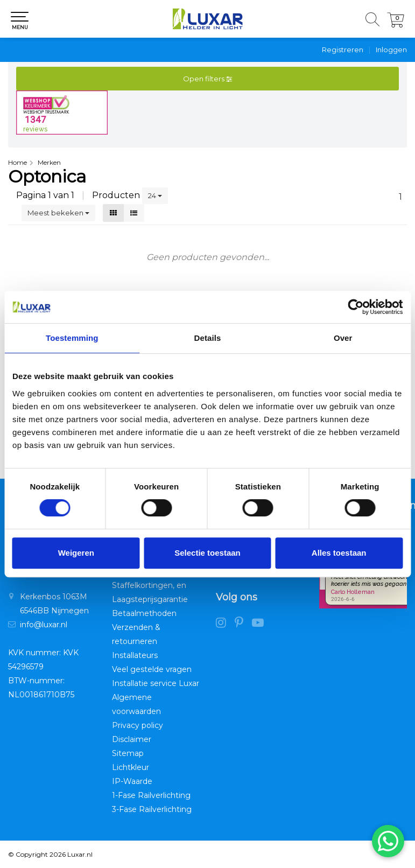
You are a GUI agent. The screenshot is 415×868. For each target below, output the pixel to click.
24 (155, 195)
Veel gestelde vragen (152, 669)
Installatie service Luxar (156, 683)
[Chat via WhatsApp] (388, 841)
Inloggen (391, 50)
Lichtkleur (131, 767)
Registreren (343, 50)
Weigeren (76, 553)
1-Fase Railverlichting (151, 795)
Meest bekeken (58, 213)
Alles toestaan (339, 553)
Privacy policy (138, 725)
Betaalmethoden (144, 613)
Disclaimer (132, 739)
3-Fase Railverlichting (152, 809)
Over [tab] (343, 338)
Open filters (207, 79)
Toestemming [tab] (72, 338)
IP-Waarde (132, 781)
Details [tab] (208, 338)
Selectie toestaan (207, 553)
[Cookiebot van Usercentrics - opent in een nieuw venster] (356, 307)
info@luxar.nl (44, 625)
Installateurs (135, 655)
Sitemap (128, 753)
